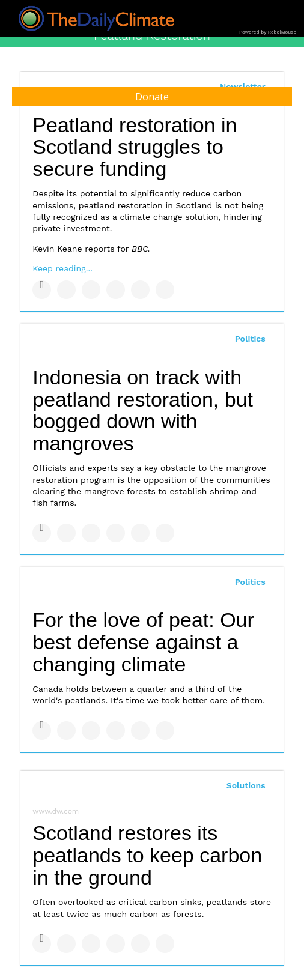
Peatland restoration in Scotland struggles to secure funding (135, 147)
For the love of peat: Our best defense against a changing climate (143, 642)
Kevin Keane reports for (91, 249)
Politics (250, 339)
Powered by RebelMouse (268, 32)
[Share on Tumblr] (116, 290)
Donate (152, 97)
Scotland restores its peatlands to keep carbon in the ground (147, 855)
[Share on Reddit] (165, 290)
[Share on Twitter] (66, 290)
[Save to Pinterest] (140, 290)
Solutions (246, 785)
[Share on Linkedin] (91, 290)
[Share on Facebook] (42, 290)
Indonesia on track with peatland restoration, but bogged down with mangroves (143, 410)
